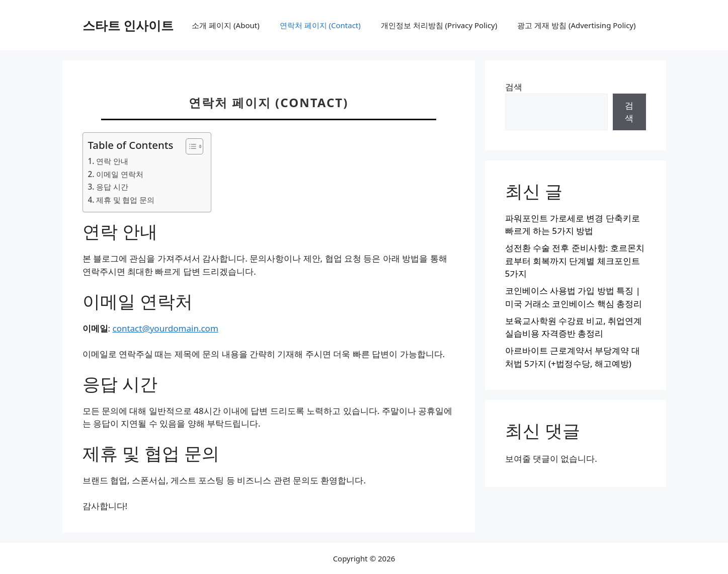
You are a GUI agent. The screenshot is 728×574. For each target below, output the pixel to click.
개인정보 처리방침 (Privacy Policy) (439, 25)
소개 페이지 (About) (225, 25)
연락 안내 (112, 161)
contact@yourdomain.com (165, 328)
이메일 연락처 (120, 174)
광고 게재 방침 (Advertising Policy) (576, 25)
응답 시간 (112, 187)
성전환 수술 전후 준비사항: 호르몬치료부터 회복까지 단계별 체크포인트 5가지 (575, 261)
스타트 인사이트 (128, 25)
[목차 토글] (189, 146)
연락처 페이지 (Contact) (320, 25)
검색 (514, 87)
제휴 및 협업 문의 (126, 200)
